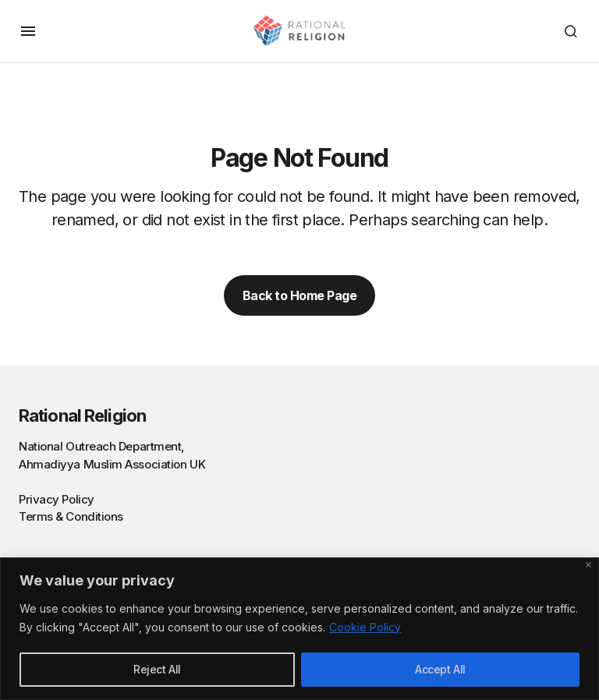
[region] (299, 629)
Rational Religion (82, 415)
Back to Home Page (300, 295)
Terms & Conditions (71, 516)
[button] (28, 31)
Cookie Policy (365, 627)
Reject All (157, 669)
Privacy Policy (57, 499)
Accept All (440, 669)
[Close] (588, 565)
